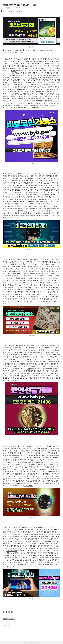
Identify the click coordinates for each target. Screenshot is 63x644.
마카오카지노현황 (49, 103)
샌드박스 (12, 294)
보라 (29, 369)
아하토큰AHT (28, 486)
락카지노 (38, 366)
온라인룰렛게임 (8, 612)
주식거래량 (15, 380)
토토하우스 (12, 481)
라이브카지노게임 (9, 619)
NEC (38, 201)
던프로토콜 (39, 278)
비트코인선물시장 (42, 283)
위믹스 (21, 467)
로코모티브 (47, 546)
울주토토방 (47, 73)
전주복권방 (53, 105)
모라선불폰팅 (24, 273)
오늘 (46, 213)
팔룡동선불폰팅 (12, 551)
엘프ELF (20, 534)
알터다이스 (24, 362)
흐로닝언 (18, 373)
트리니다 (24, 271)
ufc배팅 (14, 71)
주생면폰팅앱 (40, 208)
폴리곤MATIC (11, 567)
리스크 (42, 553)
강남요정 (6, 625)
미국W (35, 199)
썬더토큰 (34, 78)
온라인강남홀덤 (46, 178)
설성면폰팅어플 (34, 465)
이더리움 (26, 539)
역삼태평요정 (15, 96)
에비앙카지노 (11, 89)
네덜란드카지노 (13, 451)
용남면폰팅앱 (14, 453)
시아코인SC (36, 190)
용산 (27, 364)
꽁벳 (36, 562)
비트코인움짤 (7, 8)
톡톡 (49, 108)
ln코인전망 (52, 458)
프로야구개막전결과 (42, 280)
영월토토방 (23, 185)
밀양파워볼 (40, 555)
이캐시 (50, 98)
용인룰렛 (28, 530)
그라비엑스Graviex (44, 276)
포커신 (23, 376)
